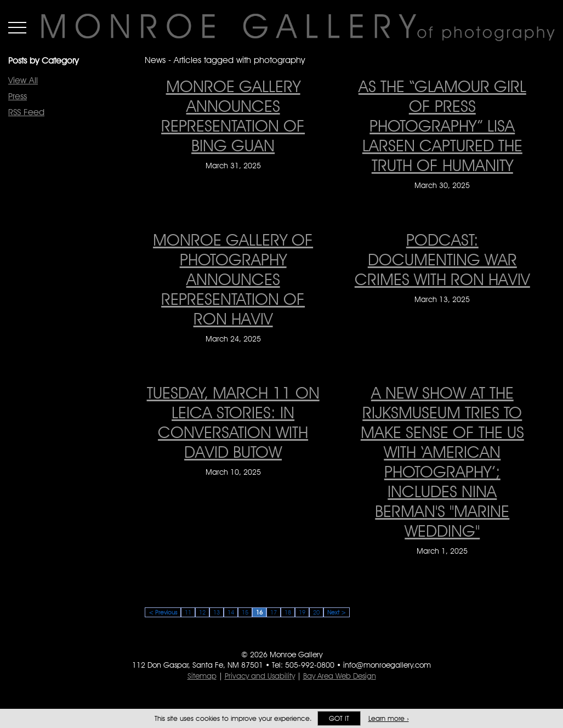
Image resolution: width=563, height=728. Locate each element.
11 (188, 612)
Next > (337, 612)
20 (316, 612)
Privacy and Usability (260, 676)
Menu (17, 27)
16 (259, 612)
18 (288, 612)
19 (302, 612)
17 (274, 612)
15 (245, 612)
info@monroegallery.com (387, 665)
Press (18, 96)
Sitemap (202, 676)
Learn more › (389, 718)
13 (217, 612)
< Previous (163, 612)
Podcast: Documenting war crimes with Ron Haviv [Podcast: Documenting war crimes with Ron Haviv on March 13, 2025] (442, 259)
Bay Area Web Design (340, 676)
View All (23, 80)
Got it (339, 718)
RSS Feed (26, 112)
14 (231, 612)
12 (202, 612)
